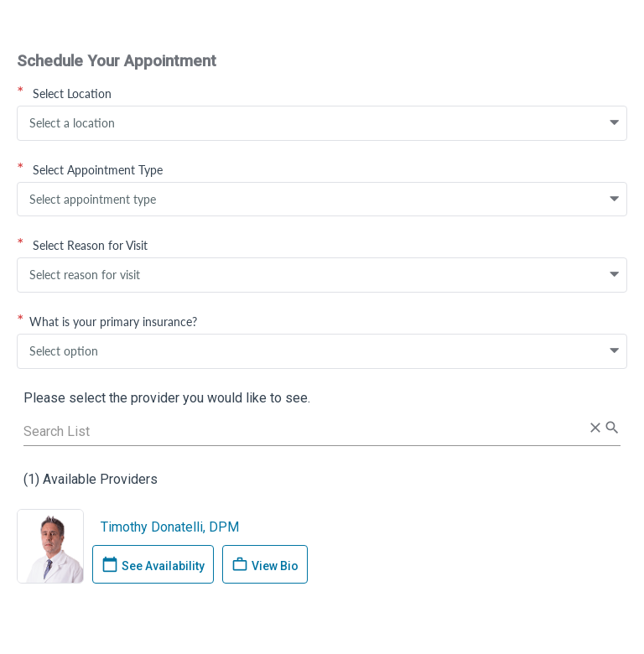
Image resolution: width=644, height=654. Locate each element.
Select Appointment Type (90, 169)
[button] (615, 123)
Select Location (64, 93)
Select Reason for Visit (82, 245)
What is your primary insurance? (107, 321)
